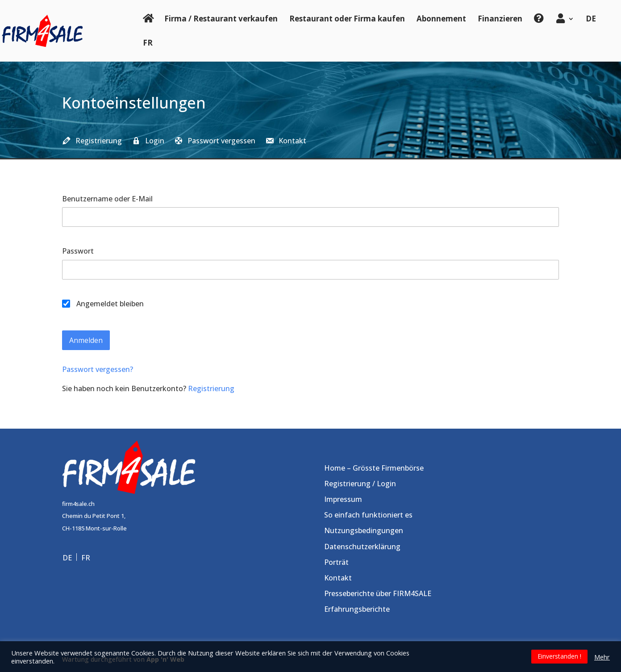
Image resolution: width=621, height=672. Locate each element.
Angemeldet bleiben (103, 304)
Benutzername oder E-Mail (107, 199)
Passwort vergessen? (98, 369)
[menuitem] (591, 25)
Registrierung (211, 388)
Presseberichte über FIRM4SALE (378, 593)
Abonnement (441, 19)
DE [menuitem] (67, 557)
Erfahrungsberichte (357, 609)
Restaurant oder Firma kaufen (347, 19)
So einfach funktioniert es (368, 515)
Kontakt (338, 578)
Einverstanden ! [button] (559, 656)
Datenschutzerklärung (362, 547)
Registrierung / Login (360, 484)
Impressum (343, 499)
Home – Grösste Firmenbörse (374, 468)
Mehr (602, 657)
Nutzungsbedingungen (364, 530)
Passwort (78, 251)
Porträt (336, 562)
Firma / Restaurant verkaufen (221, 19)
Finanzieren (500, 19)
